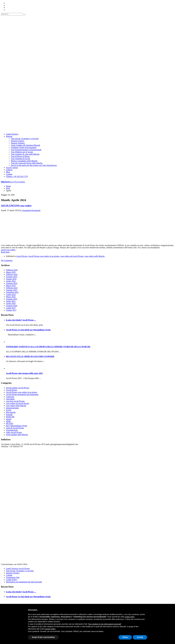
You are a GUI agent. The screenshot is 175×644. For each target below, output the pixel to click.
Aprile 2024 (11, 281)
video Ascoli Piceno (14, 432)
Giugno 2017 (11, 310)
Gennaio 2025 (12, 277)
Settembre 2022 (12, 292)
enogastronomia (12, 408)
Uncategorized (12, 430)
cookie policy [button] (130, 617)
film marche (11, 412)
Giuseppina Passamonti (31, 210)
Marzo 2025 (11, 272)
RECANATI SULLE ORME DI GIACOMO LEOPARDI (30, 356)
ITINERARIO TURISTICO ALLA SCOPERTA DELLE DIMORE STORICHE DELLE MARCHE (48, 347)
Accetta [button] (140, 637)
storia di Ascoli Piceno (15, 428)
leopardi (9, 415)
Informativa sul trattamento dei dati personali (24, 582)
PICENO (10, 423)
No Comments (7, 260)
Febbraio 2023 (12, 288)
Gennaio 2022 (12, 299)
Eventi (9, 410)
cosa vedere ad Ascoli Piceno (72, 256)
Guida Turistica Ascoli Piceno (18, 569)
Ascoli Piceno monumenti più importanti (22, 394)
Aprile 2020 (11, 303)
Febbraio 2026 (12, 270)
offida (8, 421)
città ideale (10, 399)
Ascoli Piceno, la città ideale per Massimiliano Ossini (28, 330)
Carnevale (10, 397)
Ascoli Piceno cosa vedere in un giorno (44, 256)
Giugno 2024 (11, 279)
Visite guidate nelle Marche (17, 435)
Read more (5, 252)
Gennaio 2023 (12, 290)
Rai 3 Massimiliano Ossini (17, 426)
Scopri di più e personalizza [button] (43, 637)
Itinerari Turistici (13, 573)
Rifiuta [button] (125, 637)
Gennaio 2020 (12, 306)
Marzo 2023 (11, 286)
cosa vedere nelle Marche (95, 256)
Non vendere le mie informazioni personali (105, 624)
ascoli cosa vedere (8, 250)
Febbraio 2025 (12, 274)
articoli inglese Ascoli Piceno (18, 388)
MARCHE (10, 417)
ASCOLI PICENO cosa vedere (16, 206)
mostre (9, 419)
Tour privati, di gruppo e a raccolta (20, 571)
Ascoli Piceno (22, 256)
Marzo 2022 (11, 297)
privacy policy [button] (50, 629)
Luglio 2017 (11, 308)
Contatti (9, 575)
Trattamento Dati (13, 577)
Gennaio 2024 (12, 283)
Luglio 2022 (11, 295)
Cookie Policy (12, 580)
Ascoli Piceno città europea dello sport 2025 (24, 373)
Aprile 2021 (11, 301)
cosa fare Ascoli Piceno (15, 401)
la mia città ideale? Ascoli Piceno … (21, 320)
